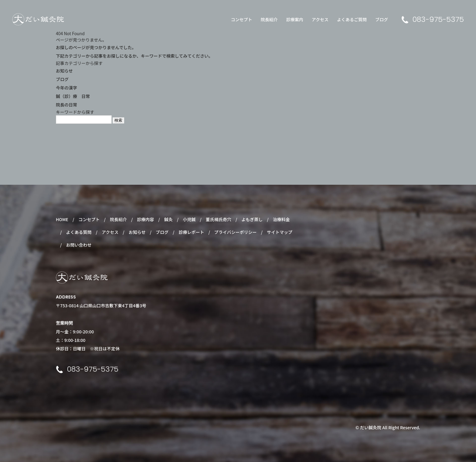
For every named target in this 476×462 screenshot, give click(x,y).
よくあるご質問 (352, 19)
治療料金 (281, 219)
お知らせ (64, 71)
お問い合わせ (79, 245)
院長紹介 (269, 19)
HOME (62, 219)
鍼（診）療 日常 (73, 96)
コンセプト (242, 19)
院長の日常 (66, 105)
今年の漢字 (66, 88)
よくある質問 (79, 232)
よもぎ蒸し (252, 219)
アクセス (320, 19)
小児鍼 (189, 219)
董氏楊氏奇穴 (219, 219)
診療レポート (191, 232)
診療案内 (295, 19)
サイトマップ (280, 232)
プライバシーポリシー (236, 232)
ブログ (382, 19)
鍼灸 (168, 219)
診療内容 (145, 219)
